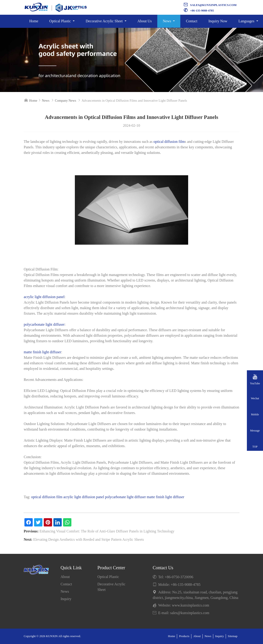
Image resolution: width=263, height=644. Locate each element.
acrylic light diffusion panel (44, 297)
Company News (65, 101)
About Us (145, 21)
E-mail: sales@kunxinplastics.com (181, 613)
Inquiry (66, 599)
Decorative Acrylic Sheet (105, 21)
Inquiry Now (218, 21)
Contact (192, 21)
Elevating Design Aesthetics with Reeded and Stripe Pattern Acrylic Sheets (88, 539)
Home (34, 21)
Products (184, 636)
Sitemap (233, 636)
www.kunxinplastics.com (191, 605)
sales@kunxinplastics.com (213, 5)
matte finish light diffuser (42, 352)
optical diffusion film (169, 142)
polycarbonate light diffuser (44, 324)
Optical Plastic (61, 21)
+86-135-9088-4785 (202, 11)
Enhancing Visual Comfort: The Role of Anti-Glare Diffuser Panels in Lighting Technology (107, 531)
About (65, 577)
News (167, 21)
